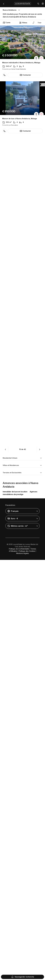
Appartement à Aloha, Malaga (14, 286)
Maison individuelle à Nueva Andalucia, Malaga (21, 63)
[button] (43, 4)
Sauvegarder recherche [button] (23, 977)
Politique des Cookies (27, 971)
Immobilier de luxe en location (15, 912)
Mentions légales (23, 973)
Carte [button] (7, 23)
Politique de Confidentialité (19, 969)
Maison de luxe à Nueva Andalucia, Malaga (20, 119)
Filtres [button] (23, 23)
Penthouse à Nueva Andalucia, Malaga (18, 174)
